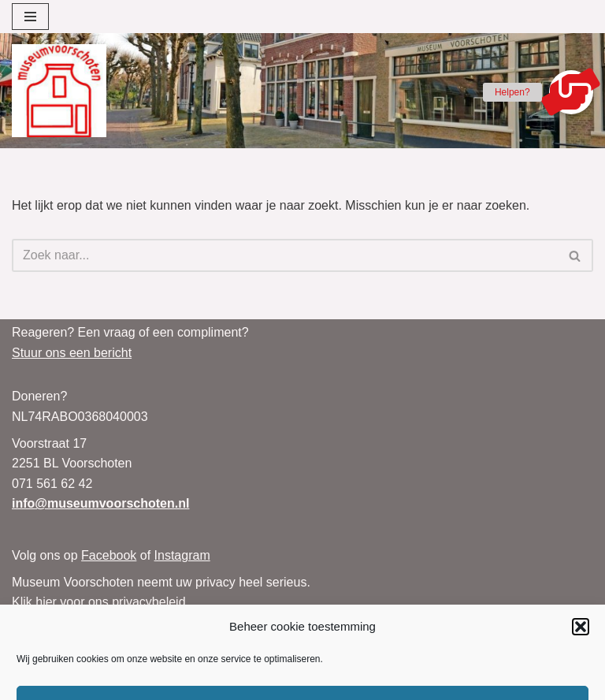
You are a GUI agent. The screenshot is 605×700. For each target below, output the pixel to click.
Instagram (182, 555)
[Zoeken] (285, 255)
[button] (571, 92)
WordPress (505, 683)
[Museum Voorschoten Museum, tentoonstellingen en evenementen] (59, 91)
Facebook (109, 555)
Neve (438, 683)
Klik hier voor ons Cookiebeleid (98, 622)
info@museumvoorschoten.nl (100, 503)
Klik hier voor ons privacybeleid (99, 602)
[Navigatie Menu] (30, 17)
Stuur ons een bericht (72, 353)
